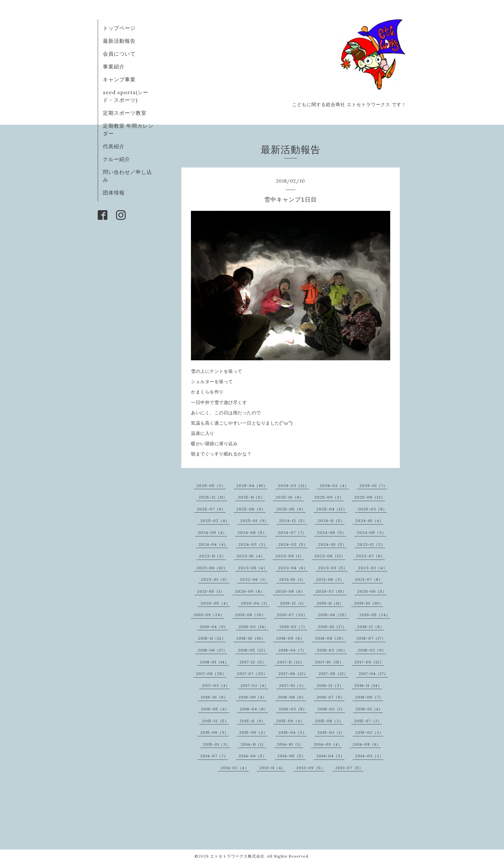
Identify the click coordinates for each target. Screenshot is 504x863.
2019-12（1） (293, 603)
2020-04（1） (255, 603)
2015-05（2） (253, 732)
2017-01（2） (292, 685)
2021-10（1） (292, 579)
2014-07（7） (214, 756)
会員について (119, 54)
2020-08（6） (290, 591)
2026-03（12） (293, 485)
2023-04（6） (293, 568)
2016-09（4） (253, 697)
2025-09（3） (329, 497)
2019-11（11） (330, 603)
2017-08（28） (211, 674)
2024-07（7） (292, 532)
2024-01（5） (332, 544)
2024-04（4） (213, 544)
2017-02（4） (254, 685)
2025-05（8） (291, 509)
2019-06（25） (333, 615)
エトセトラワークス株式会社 (237, 856)
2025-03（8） (372, 509)
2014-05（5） (292, 756)
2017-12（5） (253, 662)
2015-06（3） (214, 732)
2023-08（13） (330, 556)
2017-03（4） (216, 685)
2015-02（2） (369, 732)
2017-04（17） (373, 674)
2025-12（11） (213, 497)
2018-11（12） (212, 638)
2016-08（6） (292, 697)
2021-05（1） (211, 591)
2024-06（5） (332, 532)
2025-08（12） (370, 497)
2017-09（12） (369, 662)
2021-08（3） (330, 579)
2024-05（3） (371, 532)
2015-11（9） (252, 721)
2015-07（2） (368, 721)
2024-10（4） (369, 521)
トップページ (119, 28)
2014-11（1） (253, 744)
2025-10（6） (290, 497)
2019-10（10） (369, 603)
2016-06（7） (369, 697)
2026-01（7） (373, 485)
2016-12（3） (330, 685)
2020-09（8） (250, 591)
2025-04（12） (332, 509)
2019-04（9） (214, 627)
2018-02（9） (372, 650)
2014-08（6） (367, 744)
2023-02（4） (373, 568)
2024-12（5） (293, 521)
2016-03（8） (293, 709)
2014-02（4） (235, 768)
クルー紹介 (117, 159)
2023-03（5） (333, 568)
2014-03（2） (369, 756)
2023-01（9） (215, 579)
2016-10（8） (214, 697)
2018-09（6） (290, 638)
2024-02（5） (293, 544)
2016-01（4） (369, 709)
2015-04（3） (292, 732)
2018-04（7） (292, 650)
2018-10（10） (251, 638)
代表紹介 (114, 146)
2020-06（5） (372, 591)
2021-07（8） (369, 579)
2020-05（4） (215, 603)
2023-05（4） (253, 568)
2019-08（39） (250, 615)
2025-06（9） (251, 509)
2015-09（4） (290, 721)
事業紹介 (114, 67)
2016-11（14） (368, 685)
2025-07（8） (211, 509)
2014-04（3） (330, 756)
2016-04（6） (254, 709)
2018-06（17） (212, 650)
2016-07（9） (331, 697)
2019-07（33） (292, 615)
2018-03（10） (332, 650)
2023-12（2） (371, 544)
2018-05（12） (253, 650)
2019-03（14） (253, 627)
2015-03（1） (331, 732)
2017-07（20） (252, 674)
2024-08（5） (252, 532)
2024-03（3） (253, 544)
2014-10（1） (290, 744)
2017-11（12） (291, 662)
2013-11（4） (272, 768)
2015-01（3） (216, 744)
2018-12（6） (371, 627)
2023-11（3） (212, 556)
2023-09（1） (290, 556)
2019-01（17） (332, 627)
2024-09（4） (212, 532)
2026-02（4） (334, 485)
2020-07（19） (331, 591)
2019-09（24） (209, 615)
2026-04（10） (252, 485)
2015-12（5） (215, 721)
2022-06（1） (254, 579)
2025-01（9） (254, 521)
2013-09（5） (310, 768)
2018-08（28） (330, 638)
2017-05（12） (333, 674)
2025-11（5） (251, 497)
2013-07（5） (349, 768)
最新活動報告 (119, 41)
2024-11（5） (331, 521)
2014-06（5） (253, 756)
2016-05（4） (215, 709)
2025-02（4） (215, 521)
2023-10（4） (251, 556)
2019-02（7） (293, 627)
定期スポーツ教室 (125, 113)
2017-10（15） (329, 662)
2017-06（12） (293, 674)
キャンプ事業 (119, 79)
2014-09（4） (328, 744)
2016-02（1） (331, 709)
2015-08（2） (329, 721)
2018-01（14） (214, 662)
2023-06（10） (212, 568)
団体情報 (114, 193)
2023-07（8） (370, 556)
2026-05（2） (211, 485)
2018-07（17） (371, 638)
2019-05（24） (375, 615)
